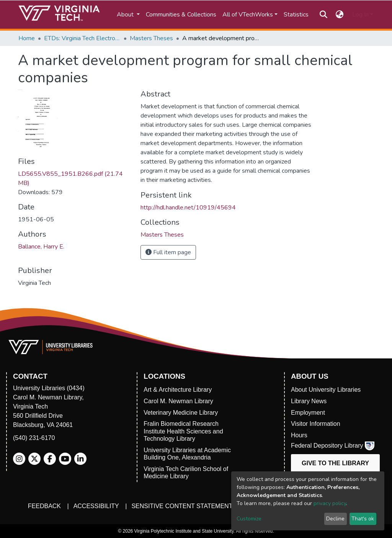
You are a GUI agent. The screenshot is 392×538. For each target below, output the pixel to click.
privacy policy (330, 503)
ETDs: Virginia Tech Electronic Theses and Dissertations (82, 38)
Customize (249, 519)
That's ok (363, 519)
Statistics (296, 15)
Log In (360, 15)
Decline (335, 519)
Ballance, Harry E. (41, 247)
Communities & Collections (181, 15)
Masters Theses (151, 38)
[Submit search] (323, 15)
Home (27, 38)
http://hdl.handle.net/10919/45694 (188, 208)
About (126, 15)
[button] (340, 15)
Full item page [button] (168, 252)
